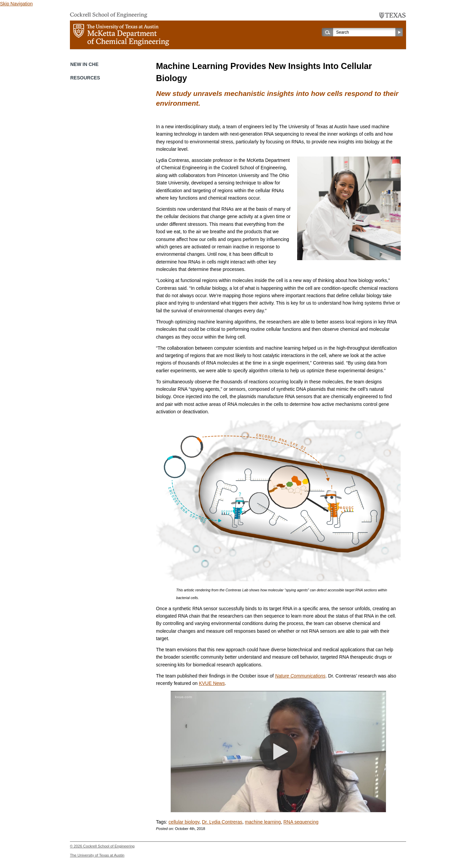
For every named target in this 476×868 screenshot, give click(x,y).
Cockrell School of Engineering (109, 846)
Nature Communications (300, 676)
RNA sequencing (301, 822)
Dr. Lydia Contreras (222, 822)
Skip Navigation (16, 4)
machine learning (263, 822)
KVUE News (212, 683)
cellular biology (184, 822)
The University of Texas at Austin (97, 855)
